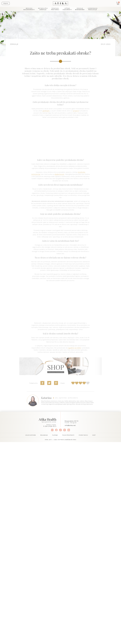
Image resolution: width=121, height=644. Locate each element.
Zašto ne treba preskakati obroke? (61, 53)
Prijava (6, 3)
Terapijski (55, 9)
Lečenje (67, 9)
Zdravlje (80, 9)
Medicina (29, 9)
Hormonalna (93, 9)
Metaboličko (43, 9)
